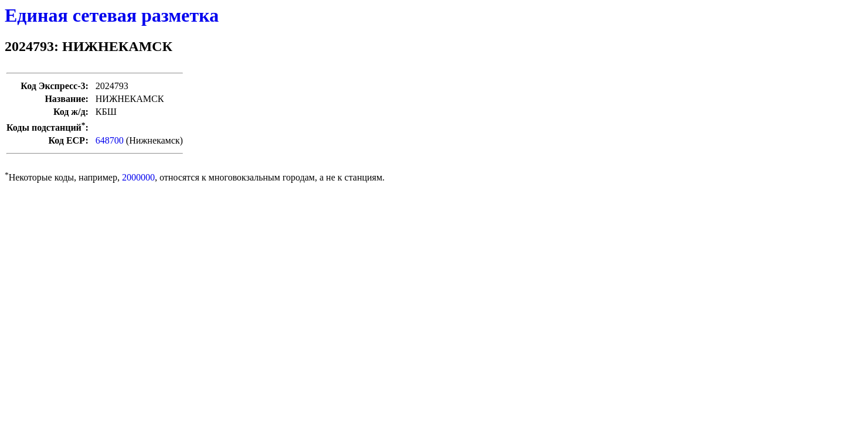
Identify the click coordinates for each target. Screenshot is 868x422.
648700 (110, 140)
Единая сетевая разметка (112, 15)
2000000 (138, 177)
